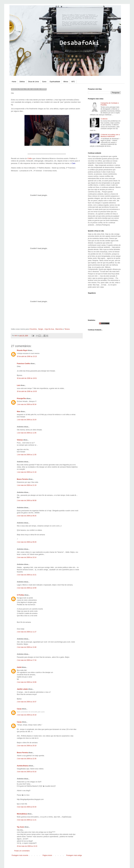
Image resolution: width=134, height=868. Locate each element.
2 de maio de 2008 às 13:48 (27, 647)
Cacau (19, 709)
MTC (73, 82)
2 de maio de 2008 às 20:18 (27, 715)
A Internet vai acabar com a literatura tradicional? (110, 136)
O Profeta (20, 595)
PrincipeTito (21, 399)
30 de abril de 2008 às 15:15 (27, 356)
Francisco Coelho (23, 364)
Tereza (67, 329)
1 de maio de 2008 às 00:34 (27, 404)
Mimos (66, 82)
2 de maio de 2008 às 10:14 (27, 557)
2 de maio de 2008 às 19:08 (27, 682)
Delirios (22, 82)
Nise (19, 412)
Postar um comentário (22, 851)
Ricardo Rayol (22, 350)
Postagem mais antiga (74, 855)
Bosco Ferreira (22, 479)
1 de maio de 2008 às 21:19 (27, 485)
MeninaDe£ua (22, 814)
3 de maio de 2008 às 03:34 (27, 807)
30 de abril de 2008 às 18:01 (27, 378)
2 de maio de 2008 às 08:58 (27, 501)
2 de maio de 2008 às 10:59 (27, 588)
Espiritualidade (55, 82)
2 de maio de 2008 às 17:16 (27, 660)
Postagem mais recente (20, 855)
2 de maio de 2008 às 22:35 (27, 759)
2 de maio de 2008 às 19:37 (27, 702)
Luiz (18, 385)
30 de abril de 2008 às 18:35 (27, 391)
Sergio (41, 329)
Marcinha (59, 329)
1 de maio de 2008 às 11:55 (27, 455)
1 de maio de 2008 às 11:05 (27, 433)
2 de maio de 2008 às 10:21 (27, 575)
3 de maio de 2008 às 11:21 (27, 820)
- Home (14, 82)
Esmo (44, 82)
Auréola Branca (23, 766)
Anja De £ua (49, 329)
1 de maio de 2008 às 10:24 (27, 420)
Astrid (19, 667)
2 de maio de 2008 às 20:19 (27, 746)
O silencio (104, 119)
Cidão (30, 158)
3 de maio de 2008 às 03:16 (27, 772)
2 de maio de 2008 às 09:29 (27, 542)
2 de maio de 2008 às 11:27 (27, 632)
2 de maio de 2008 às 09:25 (27, 516)
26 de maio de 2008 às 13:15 (27, 846)
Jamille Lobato (22, 689)
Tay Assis (20, 827)
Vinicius (20, 440)
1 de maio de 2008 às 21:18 (27, 472)
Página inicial (47, 855)
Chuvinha (33, 329)
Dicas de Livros (33, 82)
